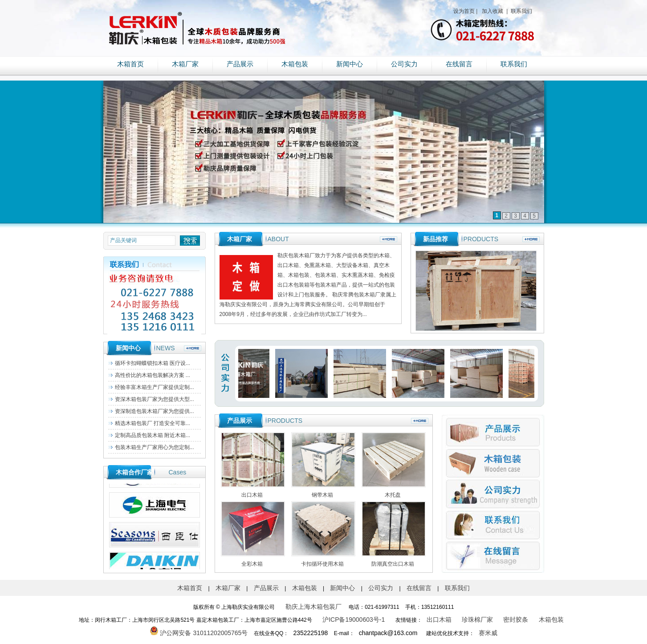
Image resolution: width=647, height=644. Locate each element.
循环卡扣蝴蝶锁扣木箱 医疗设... (153, 363)
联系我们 (521, 11)
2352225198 (310, 633)
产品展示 (240, 64)
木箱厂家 (185, 64)
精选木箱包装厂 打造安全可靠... (153, 423)
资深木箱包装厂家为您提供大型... (155, 399)
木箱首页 (130, 64)
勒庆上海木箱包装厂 (313, 607)
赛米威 (488, 633)
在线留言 (459, 64)
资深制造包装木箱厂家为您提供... (155, 411)
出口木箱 (439, 620)
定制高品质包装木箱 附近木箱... (153, 435)
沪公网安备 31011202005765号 (199, 633)
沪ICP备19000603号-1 (354, 620)
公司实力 (404, 64)
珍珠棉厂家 (477, 620)
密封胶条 (516, 620)
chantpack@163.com (388, 633)
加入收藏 (492, 11)
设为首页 (464, 11)
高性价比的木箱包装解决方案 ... (153, 375)
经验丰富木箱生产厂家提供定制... (155, 387)
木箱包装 (295, 64)
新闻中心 (350, 64)
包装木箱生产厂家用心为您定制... (155, 447)
